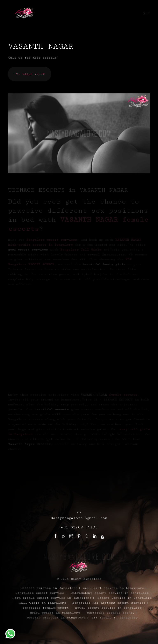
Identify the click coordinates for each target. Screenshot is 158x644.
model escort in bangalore (55, 613)
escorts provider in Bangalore (56, 618)
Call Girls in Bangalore (42, 603)
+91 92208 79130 (30, 74)
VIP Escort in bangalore (114, 618)
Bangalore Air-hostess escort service (109, 603)
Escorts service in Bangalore (49, 588)
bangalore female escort (46, 608)
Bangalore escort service (40, 593)
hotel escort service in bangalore (108, 608)
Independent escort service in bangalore (109, 593)
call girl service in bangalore (114, 588)
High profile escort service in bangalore (52, 598)
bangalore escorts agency (110, 613)
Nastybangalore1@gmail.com (79, 518)
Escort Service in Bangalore (125, 598)
